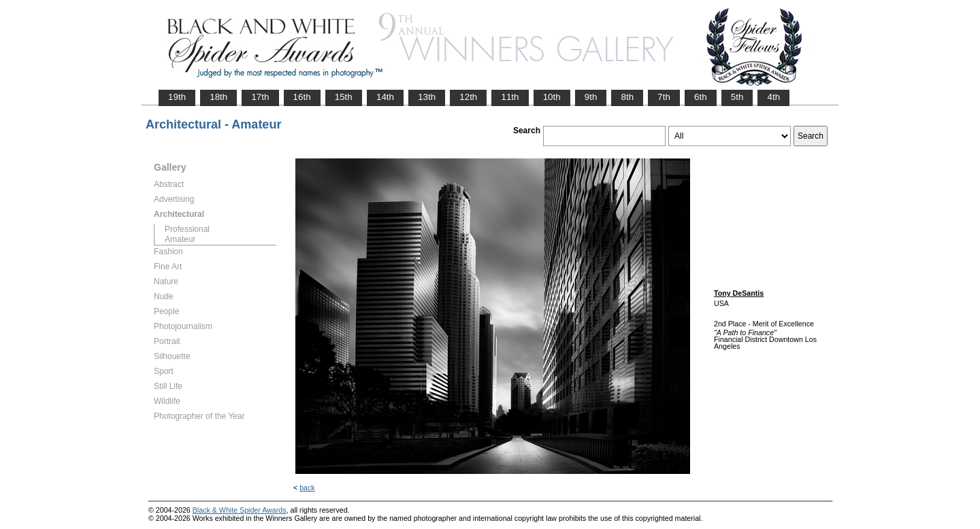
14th (385, 97)
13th (427, 97)
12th (468, 97)
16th (302, 97)
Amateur (180, 239)
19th (177, 97)
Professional (187, 229)
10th (552, 97)
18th (218, 97)
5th (737, 97)
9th (591, 97)
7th (664, 97)
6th (701, 97)
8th (627, 97)
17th (260, 97)
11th (510, 97)
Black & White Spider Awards (240, 510)
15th (344, 97)
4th (773, 97)
